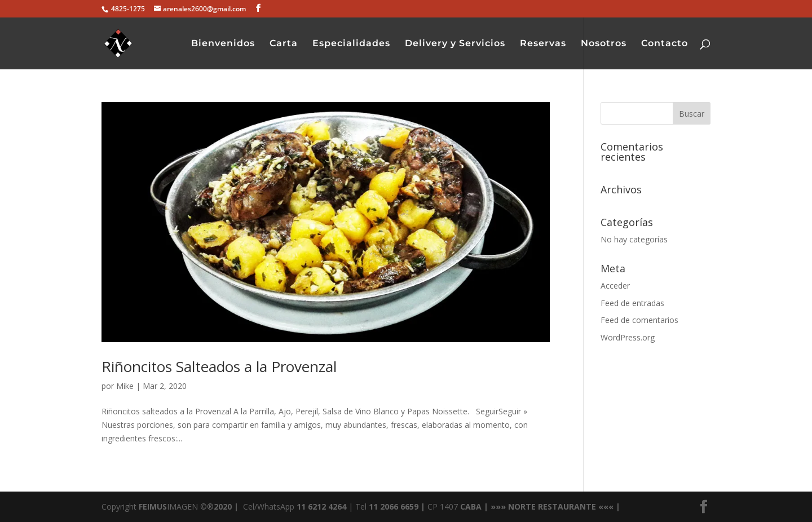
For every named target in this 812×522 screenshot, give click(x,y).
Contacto (665, 44)
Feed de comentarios (639, 320)
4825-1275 (127, 9)
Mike (125, 386)
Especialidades (351, 44)
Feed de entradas (632, 303)
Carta (284, 44)
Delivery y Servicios (455, 44)
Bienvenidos (223, 44)
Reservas (543, 44)
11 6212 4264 (320, 506)
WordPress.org (628, 337)
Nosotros (604, 44)
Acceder (615, 286)
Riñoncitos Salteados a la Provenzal (219, 366)
